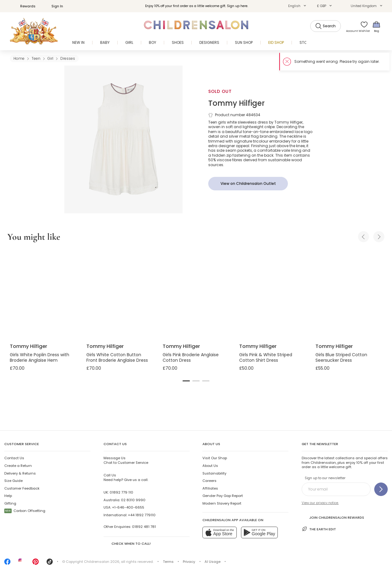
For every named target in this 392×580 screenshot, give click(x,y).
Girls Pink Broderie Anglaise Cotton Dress (191, 357)
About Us (210, 466)
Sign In (54, 6)
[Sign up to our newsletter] (381, 489)
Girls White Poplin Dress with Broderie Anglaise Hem (40, 357)
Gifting (10, 503)
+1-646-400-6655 (128, 507)
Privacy (189, 562)
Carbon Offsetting (25, 511)
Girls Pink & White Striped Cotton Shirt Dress (266, 357)
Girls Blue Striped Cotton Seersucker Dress (341, 357)
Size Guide (13, 481)
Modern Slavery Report (222, 503)
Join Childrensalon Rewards (333, 517)
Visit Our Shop (215, 458)
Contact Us (14, 458)
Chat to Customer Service (126, 460)
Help (8, 496)
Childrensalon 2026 (102, 562)
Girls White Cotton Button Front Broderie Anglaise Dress (117, 357)
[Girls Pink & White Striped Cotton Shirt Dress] (273, 294)
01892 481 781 (144, 527)
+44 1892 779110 (142, 515)
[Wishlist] (362, 27)
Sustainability (214, 473)
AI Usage (213, 562)
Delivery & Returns (20, 473)
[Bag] (376, 27)
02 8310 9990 (133, 500)
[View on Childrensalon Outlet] (248, 184)
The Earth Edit (319, 529)
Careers (209, 481)
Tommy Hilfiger (236, 103)
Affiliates (210, 488)
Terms (168, 562)
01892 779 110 (121, 492)
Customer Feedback (22, 488)
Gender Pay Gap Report (223, 496)
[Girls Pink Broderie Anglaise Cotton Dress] (196, 294)
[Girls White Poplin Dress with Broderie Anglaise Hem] (43, 294)
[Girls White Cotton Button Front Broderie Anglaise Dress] (120, 294)
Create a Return (18, 466)
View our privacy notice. (320, 503)
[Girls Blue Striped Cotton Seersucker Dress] (349, 294)
